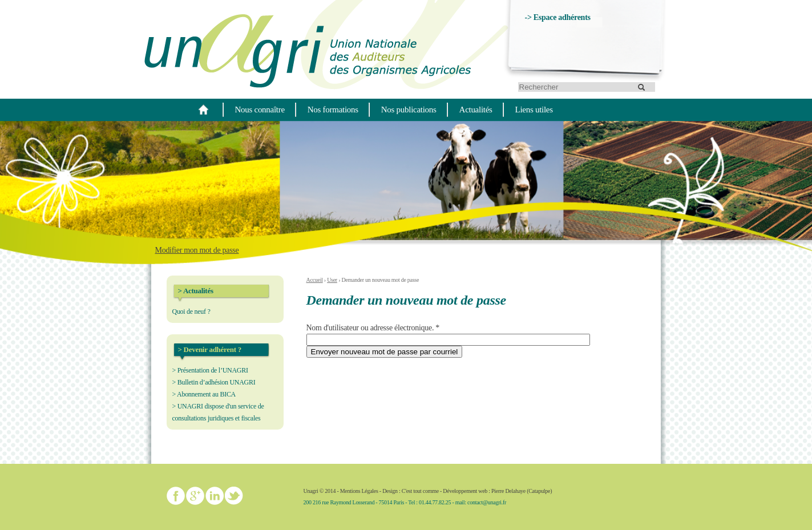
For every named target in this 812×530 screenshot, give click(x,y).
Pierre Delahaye (508, 491)
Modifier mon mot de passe (197, 250)
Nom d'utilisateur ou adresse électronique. (373, 328)
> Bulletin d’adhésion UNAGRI (214, 382)
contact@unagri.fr (487, 502)
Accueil (315, 280)
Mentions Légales (359, 491)
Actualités (476, 110)
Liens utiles (534, 110)
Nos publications (409, 110)
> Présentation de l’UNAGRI (210, 370)
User (332, 280)
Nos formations (333, 110)
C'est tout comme (420, 491)
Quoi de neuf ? (191, 311)
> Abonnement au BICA (204, 394)
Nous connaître (260, 110)
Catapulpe (539, 491)
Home (204, 109)
